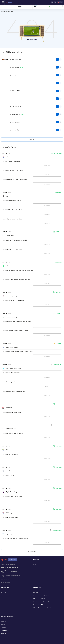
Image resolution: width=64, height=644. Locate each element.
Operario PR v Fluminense (14, 249)
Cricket (57, 313)
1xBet (35, 565)
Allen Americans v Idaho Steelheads (42, 602)
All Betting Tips (32, 551)
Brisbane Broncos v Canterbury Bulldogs (18, 279)
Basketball (56, 153)
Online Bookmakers (6, 12)
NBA (5, 157)
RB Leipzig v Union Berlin (14, 412)
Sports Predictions (6, 593)
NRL (5, 266)
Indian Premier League (10, 347)
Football (57, 232)
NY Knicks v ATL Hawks (13, 161)
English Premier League (10, 492)
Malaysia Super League (10, 296)
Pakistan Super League (10, 317)
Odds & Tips (36, 593)
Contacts (4, 627)
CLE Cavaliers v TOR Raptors (15, 170)
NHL (5, 196)
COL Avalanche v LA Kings (14, 219)
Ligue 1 (6, 471)
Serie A (6, 450)
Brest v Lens (10, 475)
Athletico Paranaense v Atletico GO (17, 240)
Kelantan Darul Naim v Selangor (16, 300)
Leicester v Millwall (12, 517)
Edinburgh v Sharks (12, 382)
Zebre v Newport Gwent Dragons (16, 391)
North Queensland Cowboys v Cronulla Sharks (20, 270)
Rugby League (56, 262)
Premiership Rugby (9, 429)
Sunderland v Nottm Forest (14, 496)
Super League (8, 534)
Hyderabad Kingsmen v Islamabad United (19, 322)
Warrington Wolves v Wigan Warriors (17, 538)
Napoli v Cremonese (12, 454)
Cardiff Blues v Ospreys (13, 373)
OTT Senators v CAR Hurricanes (16, 210)
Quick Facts (60, 59)
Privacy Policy (5, 633)
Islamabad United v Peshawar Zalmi (17, 331)
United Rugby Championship (12, 368)
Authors (3, 624)
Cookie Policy (5, 630)
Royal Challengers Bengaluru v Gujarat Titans (20, 352)
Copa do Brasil (8, 236)
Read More (47, 166)
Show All (32, 140)
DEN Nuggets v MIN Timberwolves (16, 180)
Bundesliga (7, 408)
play (57, 59)
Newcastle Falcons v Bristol (14, 433)
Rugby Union (56, 365)
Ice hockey (57, 192)
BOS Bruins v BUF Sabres (14, 201)
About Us (4, 621)
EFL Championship (9, 513)
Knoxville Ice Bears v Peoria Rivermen (43, 596)
